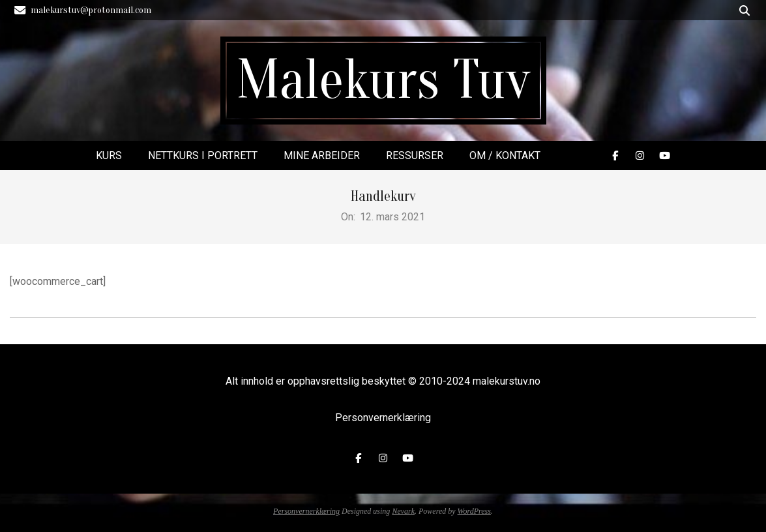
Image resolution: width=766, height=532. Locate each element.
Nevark (403, 511)
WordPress (474, 511)
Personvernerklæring (383, 418)
